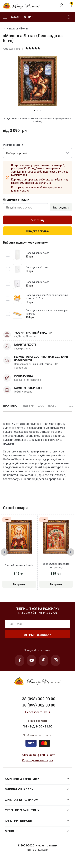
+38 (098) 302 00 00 (37, 699)
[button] (34, 111)
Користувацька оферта (37, 760)
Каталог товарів (18, 17)
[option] (11, 407)
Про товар (11, 406)
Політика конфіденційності (37, 755)
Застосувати (61, 207)
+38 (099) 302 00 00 (37, 705)
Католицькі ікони (17, 28)
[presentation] (4, 552)
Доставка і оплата (52, 406)
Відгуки (28, 406)
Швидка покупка (38, 231)
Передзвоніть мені (37, 712)
